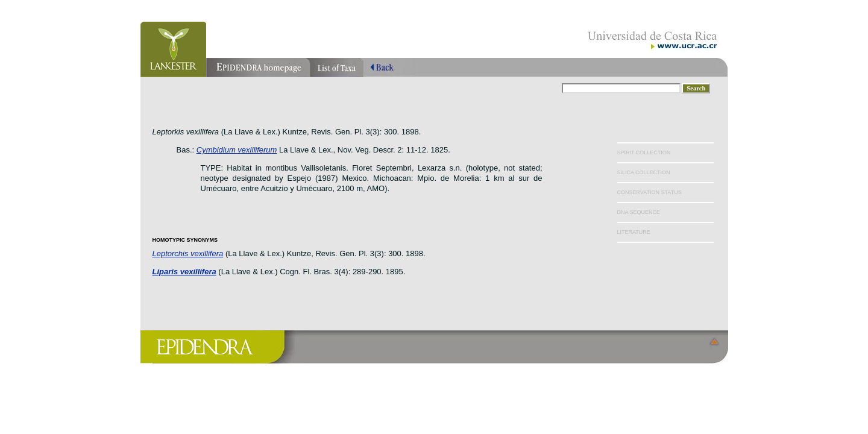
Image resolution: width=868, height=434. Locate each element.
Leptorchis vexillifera (188, 253)
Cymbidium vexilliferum (237, 150)
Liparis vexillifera (184, 272)
